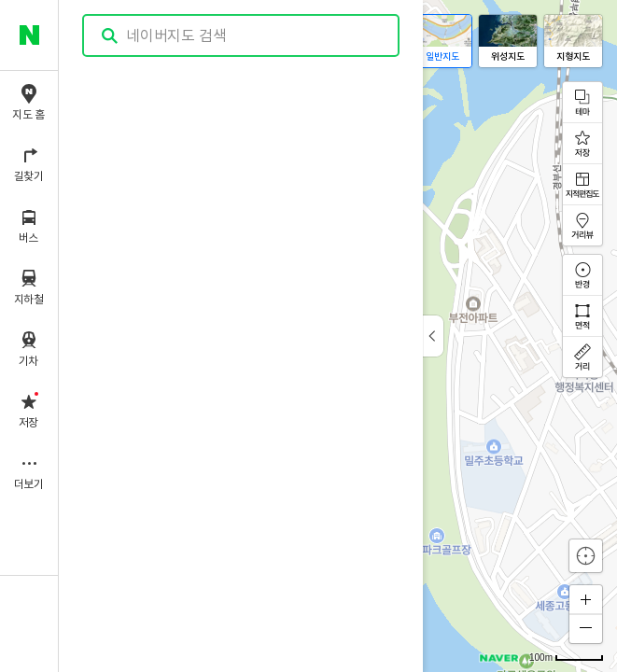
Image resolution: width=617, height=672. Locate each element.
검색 (110, 36)
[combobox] (242, 35)
